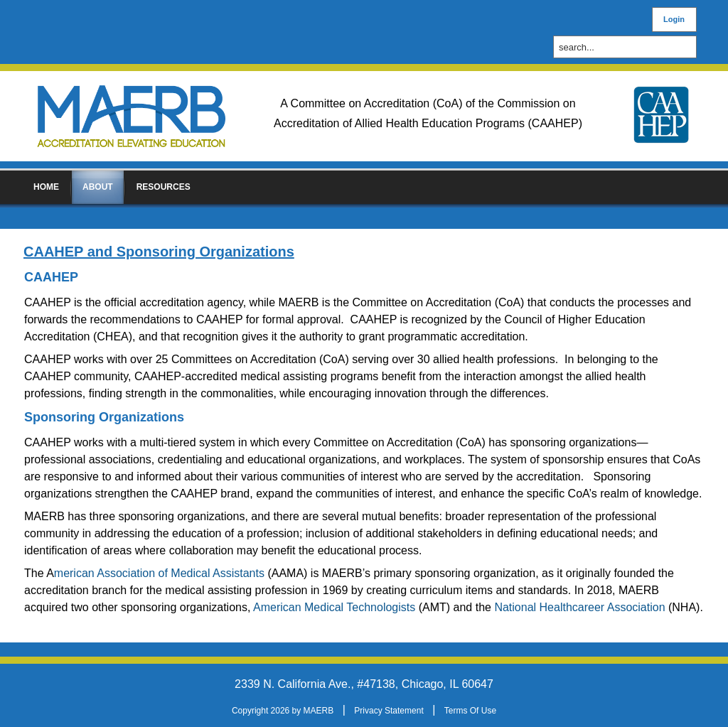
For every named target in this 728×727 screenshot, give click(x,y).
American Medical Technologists (336, 607)
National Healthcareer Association (580, 607)
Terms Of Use (470, 711)
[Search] (628, 47)
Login (674, 19)
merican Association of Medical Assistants (159, 573)
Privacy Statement (389, 711)
